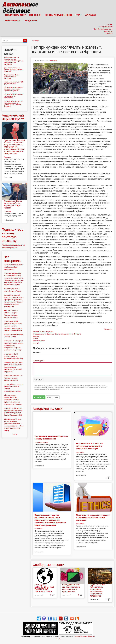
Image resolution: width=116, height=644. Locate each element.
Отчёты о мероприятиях (64, 334)
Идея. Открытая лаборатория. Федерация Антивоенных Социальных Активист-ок (98, 590)
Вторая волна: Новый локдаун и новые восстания (11, 77)
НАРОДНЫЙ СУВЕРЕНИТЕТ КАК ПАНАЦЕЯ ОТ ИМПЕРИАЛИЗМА (44, 588)
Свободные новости (48, 565)
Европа (35, 338)
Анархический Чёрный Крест (13, 117)
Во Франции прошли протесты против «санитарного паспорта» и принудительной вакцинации (13, 61)
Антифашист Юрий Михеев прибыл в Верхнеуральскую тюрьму (13, 204)
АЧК (79, 15)
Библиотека (13, 20)
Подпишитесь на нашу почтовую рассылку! (12, 235)
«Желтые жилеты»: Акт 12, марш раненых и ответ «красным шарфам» (13, 89)
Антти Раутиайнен (41, 443)
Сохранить (39, 397)
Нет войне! (35, 15)
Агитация (90, 15)
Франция (36, 336)
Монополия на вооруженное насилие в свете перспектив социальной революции (93, 518)
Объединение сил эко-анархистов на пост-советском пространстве (71, 588)
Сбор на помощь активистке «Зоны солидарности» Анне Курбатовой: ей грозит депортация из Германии (13, 400)
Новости (35, 41)
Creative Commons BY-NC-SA (84, 637)
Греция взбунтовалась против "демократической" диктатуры (13, 70)
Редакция (53, 60)
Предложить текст (15, 15)
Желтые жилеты (39, 341)
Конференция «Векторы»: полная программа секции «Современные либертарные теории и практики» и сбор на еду (13, 345)
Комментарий (39, 361)
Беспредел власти (39, 334)
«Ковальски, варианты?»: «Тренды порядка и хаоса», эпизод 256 (13, 378)
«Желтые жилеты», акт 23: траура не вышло (13, 83)
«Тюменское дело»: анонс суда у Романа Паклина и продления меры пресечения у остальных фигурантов (13, 367)
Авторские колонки (47, 409)
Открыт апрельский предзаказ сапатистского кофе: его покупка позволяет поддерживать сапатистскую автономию (13, 326)
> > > (15, 435)
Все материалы (12, 259)
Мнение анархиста (47, 332)
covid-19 (36, 343)
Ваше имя (36, 352)
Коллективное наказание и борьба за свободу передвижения (13, 267)
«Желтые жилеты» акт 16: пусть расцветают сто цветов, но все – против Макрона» (13, 104)
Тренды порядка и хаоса (58, 15)
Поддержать (31, 20)
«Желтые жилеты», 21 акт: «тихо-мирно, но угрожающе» (13, 96)
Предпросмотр (53, 397)
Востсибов (80, 452)
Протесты (77, 334)
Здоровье (50, 334)
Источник (108, 329)
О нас (58, 639)
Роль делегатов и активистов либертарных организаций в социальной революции (89, 446)
